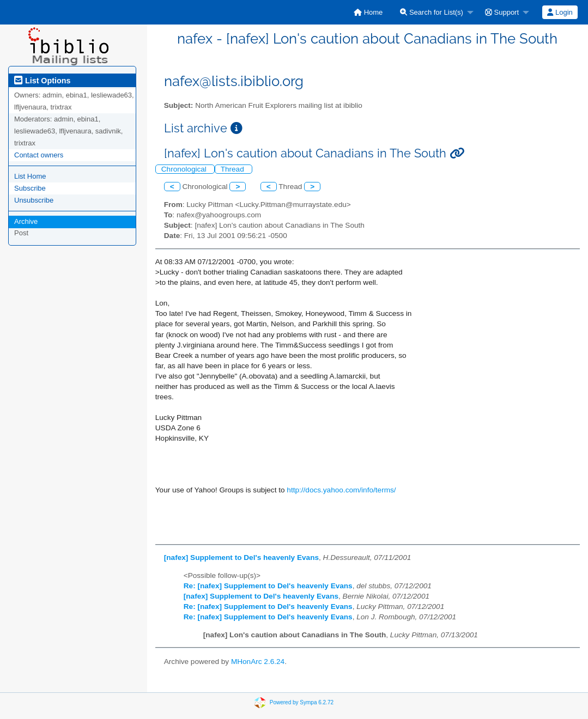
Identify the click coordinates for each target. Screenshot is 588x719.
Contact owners (39, 155)
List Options (42, 81)
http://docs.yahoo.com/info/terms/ (341, 490)
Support (502, 12)
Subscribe (30, 188)
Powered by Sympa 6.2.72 (302, 702)
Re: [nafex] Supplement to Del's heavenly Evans (268, 586)
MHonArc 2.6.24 (258, 662)
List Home (30, 176)
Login (560, 12)
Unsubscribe (34, 200)
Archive (26, 221)
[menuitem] (368, 12)
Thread (234, 169)
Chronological (185, 169)
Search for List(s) (432, 12)
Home (368, 12)
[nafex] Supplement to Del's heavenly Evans (241, 557)
